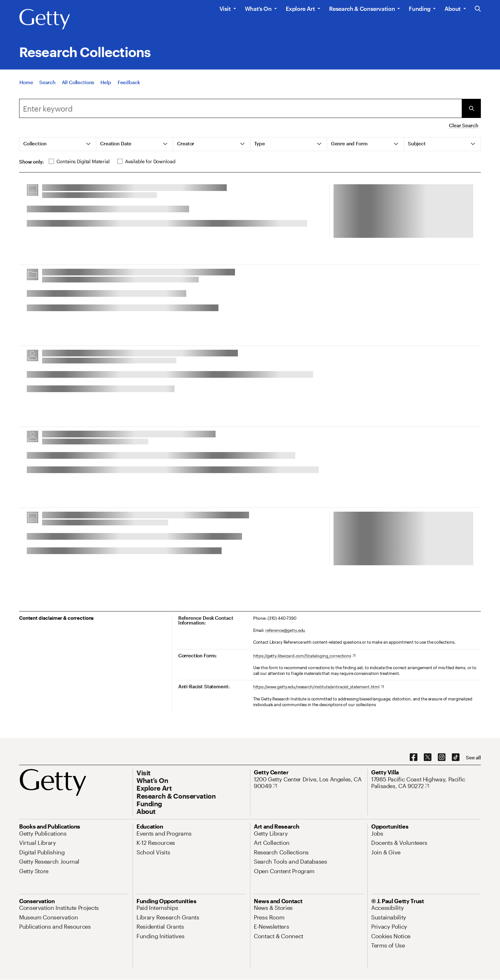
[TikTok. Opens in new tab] (456, 757)
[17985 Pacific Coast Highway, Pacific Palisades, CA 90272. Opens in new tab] (426, 783)
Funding (419, 9)
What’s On (258, 9)
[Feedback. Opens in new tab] (129, 84)
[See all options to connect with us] (473, 758)
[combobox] (240, 108)
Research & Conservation (362, 9)
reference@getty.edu (285, 630)
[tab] (58, 144)
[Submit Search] (471, 108)
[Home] (26, 84)
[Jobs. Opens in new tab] (377, 833)
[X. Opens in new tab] (428, 757)
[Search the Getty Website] (478, 9)
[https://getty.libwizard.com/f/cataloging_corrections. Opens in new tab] (304, 656)
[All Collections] (78, 84)
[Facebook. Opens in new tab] (414, 757)
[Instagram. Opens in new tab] (442, 757)
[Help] (106, 84)
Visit (225, 9)
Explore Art (300, 9)
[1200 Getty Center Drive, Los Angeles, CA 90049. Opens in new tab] (309, 783)
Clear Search (463, 125)
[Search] (47, 84)
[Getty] (45, 19)
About (453, 9)
